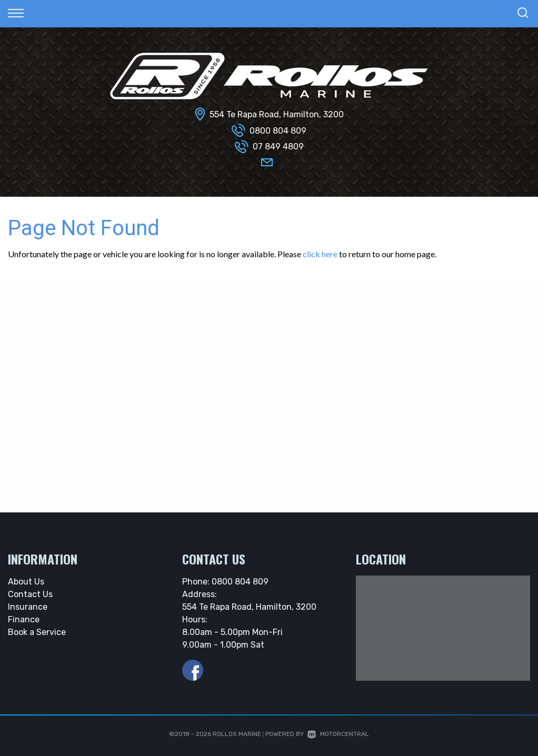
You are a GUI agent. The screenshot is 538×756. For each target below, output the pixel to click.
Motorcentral (338, 734)
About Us (26, 582)
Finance (24, 619)
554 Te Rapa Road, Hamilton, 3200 (277, 114)
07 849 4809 (278, 147)
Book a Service (37, 632)
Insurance (28, 607)
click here (320, 254)
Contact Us (30, 594)
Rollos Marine (237, 734)
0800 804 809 (278, 131)
